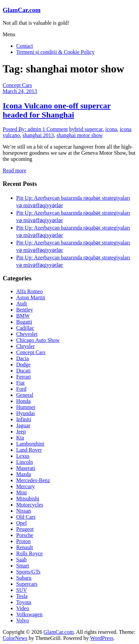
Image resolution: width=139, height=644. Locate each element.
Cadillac (25, 328)
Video (23, 608)
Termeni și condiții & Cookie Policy (55, 52)
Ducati (23, 371)
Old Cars (26, 517)
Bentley (25, 310)
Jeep (21, 432)
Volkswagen (29, 614)
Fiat (20, 383)
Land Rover (29, 450)
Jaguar (23, 425)
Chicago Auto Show (38, 340)
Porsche (25, 535)
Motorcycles (30, 505)
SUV (22, 590)
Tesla (22, 596)
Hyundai (25, 413)
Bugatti (24, 322)
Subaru (24, 578)
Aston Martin (31, 297)
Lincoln (25, 462)
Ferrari (24, 377)
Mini (21, 492)
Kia (20, 438)
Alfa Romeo (30, 291)
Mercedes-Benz (33, 480)
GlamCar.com (22, 10)
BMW (23, 316)
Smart (23, 566)
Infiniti (24, 419)
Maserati (26, 468)
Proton (23, 541)
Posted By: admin (23, 129)
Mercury (25, 486)
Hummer (26, 407)
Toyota (24, 602)
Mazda (24, 474)
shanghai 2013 (38, 135)
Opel (21, 523)
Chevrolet (27, 334)
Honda (23, 401)
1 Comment (55, 129)
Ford (21, 389)
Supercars (27, 584)
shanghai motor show (80, 135)
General (25, 395)
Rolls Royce (30, 553)
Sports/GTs (28, 572)
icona (111, 129)
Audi (22, 304)
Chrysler (25, 346)
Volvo (23, 620)
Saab (21, 560)
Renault (25, 547)
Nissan (24, 511)
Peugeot (25, 529)
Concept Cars (17, 85)
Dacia (22, 358)
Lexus (23, 456)
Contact (25, 46)
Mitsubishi (28, 499)
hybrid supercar (86, 129)
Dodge (23, 364)
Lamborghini (30, 444)
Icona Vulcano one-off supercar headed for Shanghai (57, 110)
